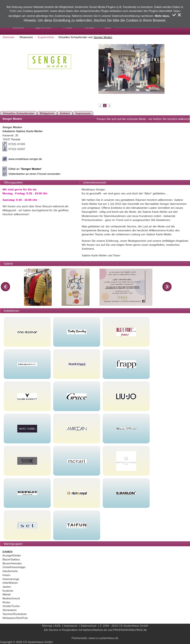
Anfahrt (65, 113)
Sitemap (47, 626)
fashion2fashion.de (95, 630)
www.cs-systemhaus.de (103, 638)
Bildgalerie (47, 113)
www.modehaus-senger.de (25, 159)
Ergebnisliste (46, 37)
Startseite (9, 37)
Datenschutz (89, 626)
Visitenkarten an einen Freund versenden (34, 174)
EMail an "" (25, 169)
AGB (57, 626)
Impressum (83, 113)
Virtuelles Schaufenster (19, 113)
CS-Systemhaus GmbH (133, 626)
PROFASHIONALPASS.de (130, 630)
